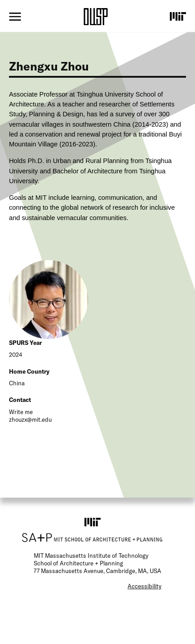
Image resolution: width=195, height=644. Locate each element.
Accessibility (144, 586)
